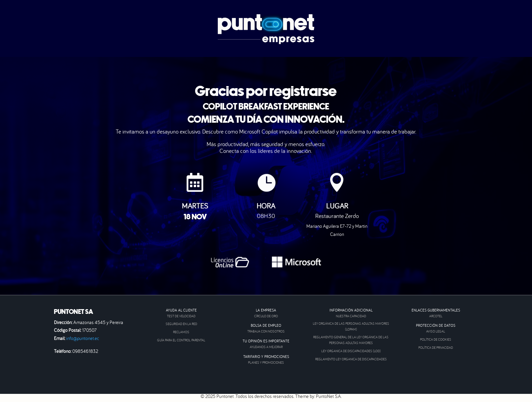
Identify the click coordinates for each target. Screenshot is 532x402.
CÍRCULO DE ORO (266, 316)
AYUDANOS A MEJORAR (266, 347)
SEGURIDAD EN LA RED (181, 324)
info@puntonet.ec (83, 338)
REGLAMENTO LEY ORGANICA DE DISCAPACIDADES (351, 359)
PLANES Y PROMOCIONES (266, 363)
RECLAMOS (181, 332)
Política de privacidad (436, 348)
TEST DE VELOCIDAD (181, 316)
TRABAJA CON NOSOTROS (266, 331)
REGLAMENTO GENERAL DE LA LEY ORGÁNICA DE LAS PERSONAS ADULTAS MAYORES (351, 340)
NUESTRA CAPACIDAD (351, 316)
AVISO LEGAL (436, 331)
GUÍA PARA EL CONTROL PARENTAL (181, 340)
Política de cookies (436, 339)
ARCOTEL (436, 316)
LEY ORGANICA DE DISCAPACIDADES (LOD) (351, 351)
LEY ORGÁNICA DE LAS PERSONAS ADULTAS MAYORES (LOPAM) (351, 326)
